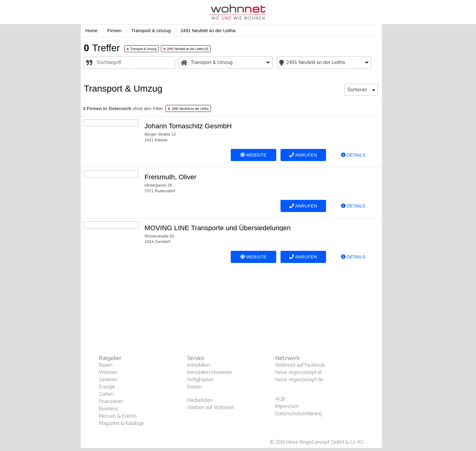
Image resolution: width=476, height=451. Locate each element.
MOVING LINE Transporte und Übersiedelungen (218, 228)
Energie (107, 387)
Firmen (194, 387)
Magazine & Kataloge (121, 423)
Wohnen (108, 372)
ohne (123, 108)
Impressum (287, 406)
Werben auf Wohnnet (211, 407)
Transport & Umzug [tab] (142, 49)
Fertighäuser (200, 379)
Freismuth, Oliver (170, 177)
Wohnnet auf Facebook (300, 365)
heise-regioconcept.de (299, 379)
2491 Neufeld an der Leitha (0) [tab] (186, 49)
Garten (106, 394)
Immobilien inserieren (210, 372)
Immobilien (199, 365)
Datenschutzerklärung (299, 413)
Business (109, 409)
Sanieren (108, 379)
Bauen (106, 365)
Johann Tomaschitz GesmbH (188, 126)
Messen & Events (118, 416)
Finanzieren (111, 401)
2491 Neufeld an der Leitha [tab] (188, 109)
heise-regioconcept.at (299, 372)
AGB (280, 399)
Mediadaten (200, 400)
